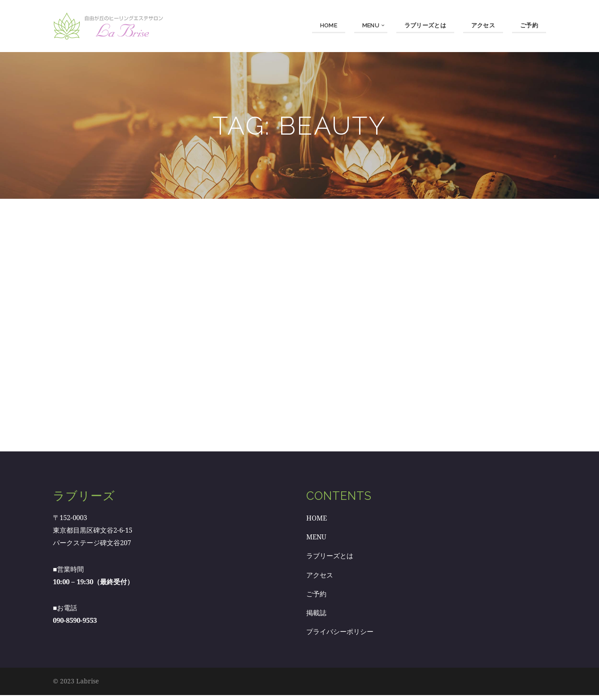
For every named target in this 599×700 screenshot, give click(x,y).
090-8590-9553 (75, 626)
